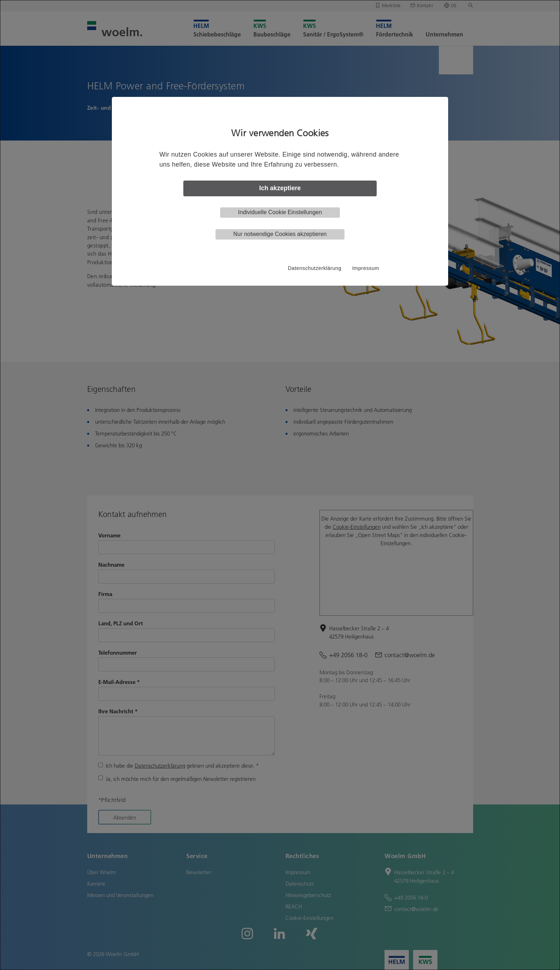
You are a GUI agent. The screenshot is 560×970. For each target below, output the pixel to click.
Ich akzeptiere (280, 188)
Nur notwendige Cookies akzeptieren (280, 234)
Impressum (366, 268)
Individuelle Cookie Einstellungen (280, 212)
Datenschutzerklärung (314, 268)
